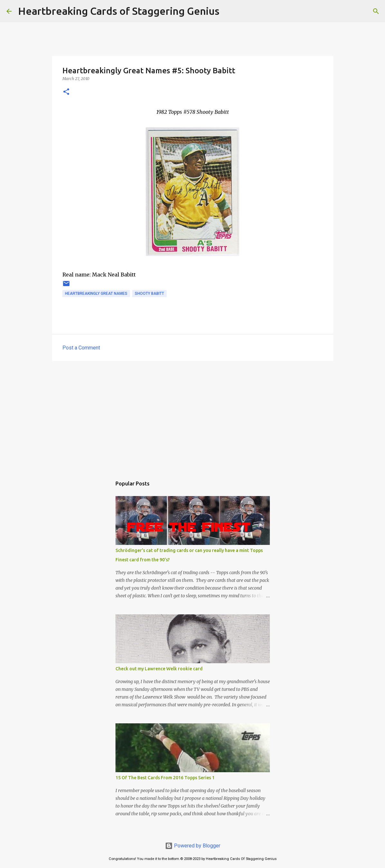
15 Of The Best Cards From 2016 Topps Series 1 (165, 778)
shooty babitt (149, 294)
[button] (66, 92)
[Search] (228, 11)
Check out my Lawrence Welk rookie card (159, 669)
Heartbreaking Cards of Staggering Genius (119, 11)
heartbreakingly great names (96, 294)
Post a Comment (81, 348)
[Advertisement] (193, 416)
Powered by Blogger (193, 846)
